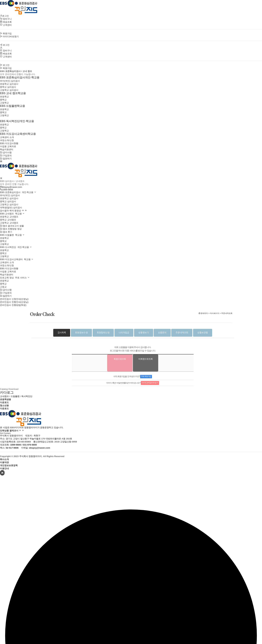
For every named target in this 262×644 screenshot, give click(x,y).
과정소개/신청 (7, 140)
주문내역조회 (182, 333)
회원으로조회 (120, 359)
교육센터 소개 (7, 137)
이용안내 (4, 468)
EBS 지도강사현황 (9, 143)
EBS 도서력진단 (16, 247)
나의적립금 (124, 333)
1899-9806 (7, 190)
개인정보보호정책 (9, 465)
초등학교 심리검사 (9, 84)
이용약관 (4, 462)
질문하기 (6, 159)
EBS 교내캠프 (12, 214)
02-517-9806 (12, 448)
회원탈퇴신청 (103, 333)
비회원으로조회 (146, 359)
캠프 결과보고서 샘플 (12, 226)
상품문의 (162, 333)
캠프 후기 (6, 232)
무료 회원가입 (146, 377)
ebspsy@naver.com (11, 187)
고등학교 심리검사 (9, 90)
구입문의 (6, 156)
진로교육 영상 (15, 278)
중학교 (3, 100)
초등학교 (4, 97)
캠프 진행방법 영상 (11, 229)
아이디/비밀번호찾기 (150, 383)
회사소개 (4, 459)
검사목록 (62, 333)
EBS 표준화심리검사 (18, 192)
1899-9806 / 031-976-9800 (23, 445)
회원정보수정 (81, 333)
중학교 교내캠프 (8, 220)
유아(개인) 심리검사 (10, 81)
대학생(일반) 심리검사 (11, 208)
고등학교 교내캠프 (9, 223)
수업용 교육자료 (8, 146)
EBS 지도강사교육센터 (17, 259)
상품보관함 (203, 333)
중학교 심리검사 (8, 87)
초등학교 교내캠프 (9, 217)
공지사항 (6, 152)
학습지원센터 (7, 149)
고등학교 (4, 103)
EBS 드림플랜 (12, 235)
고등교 (3, 287)
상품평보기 (144, 333)
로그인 (4, 16)
